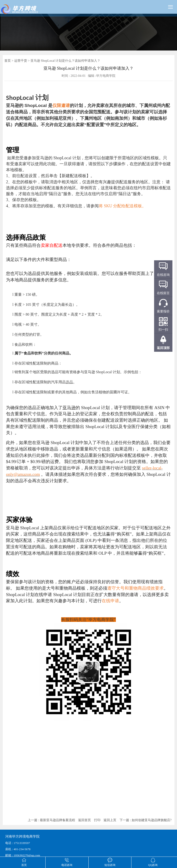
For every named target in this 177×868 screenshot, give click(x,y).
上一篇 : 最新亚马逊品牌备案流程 (51, 820)
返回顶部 (163, 348)
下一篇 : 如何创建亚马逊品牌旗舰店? (146, 820)
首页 (8, 61)
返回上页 (110, 820)
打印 (97, 820)
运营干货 (21, 61)
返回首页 (84, 820)
